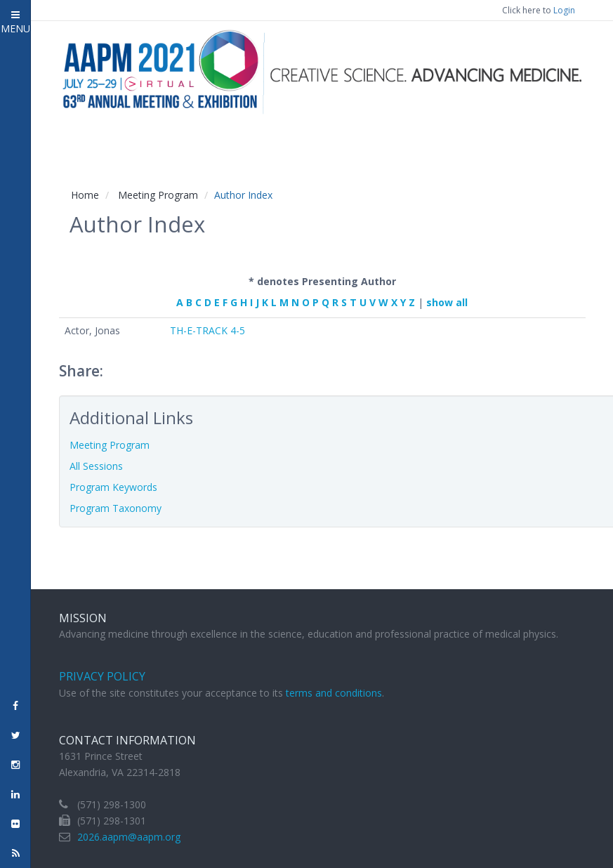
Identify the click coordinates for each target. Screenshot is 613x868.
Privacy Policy (102, 676)
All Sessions (96, 466)
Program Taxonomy (116, 508)
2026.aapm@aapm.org (129, 837)
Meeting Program (158, 195)
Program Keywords (113, 487)
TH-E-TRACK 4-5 (207, 330)
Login (564, 10)
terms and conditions (334, 693)
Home (85, 195)
